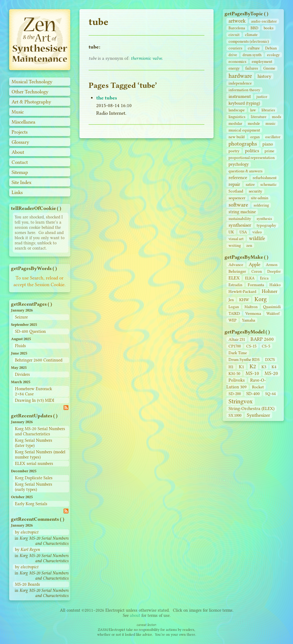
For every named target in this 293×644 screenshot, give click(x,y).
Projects (20, 132)
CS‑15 (251, 346)
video (257, 232)
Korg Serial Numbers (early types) (34, 487)
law (253, 110)
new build (237, 137)
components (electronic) (249, 41)
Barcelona (237, 28)
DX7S (270, 360)
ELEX (234, 278)
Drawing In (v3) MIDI (35, 400)
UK (231, 232)
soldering (261, 205)
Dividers (22, 374)
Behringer (237, 271)
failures (252, 68)
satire (250, 184)
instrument (240, 96)
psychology (239, 164)
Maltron (251, 307)
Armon (272, 265)
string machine (242, 212)
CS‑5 (266, 346)
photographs (243, 144)
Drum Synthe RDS (244, 360)
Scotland (236, 191)
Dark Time (238, 353)
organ (255, 137)
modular (235, 123)
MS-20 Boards (27, 584)
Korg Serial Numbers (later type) (34, 443)
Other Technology (30, 92)
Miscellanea (24, 122)
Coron (257, 271)
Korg (261, 299)
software (238, 205)
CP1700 (235, 346)
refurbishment (265, 178)
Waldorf (273, 313)
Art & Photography (31, 102)
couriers (235, 48)
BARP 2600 (262, 339)
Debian (271, 48)
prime (269, 151)
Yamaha (249, 320)
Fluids (20, 346)
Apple (255, 264)
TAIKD (234, 313)
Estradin (235, 285)
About (18, 152)
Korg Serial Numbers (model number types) (40, 455)
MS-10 (252, 373)
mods (277, 117)
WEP (233, 320)
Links (17, 192)
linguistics (237, 117)
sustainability (240, 219)
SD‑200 (235, 394)
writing (235, 245)
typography (266, 225)
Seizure (21, 317)
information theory (244, 90)
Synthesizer (258, 415)
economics (237, 61)
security (255, 191)
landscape (237, 110)
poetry (234, 151)
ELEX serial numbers (34, 464)
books (269, 28)
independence (240, 83)
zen (249, 245)
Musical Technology (32, 82)
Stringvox (241, 401)
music (271, 123)
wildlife (257, 238)
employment (262, 61)
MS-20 (271, 373)
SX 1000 (235, 415)
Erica (264, 278)
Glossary (20, 142)
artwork (237, 21)
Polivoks (237, 380)
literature (259, 117)
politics (252, 151)
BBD (254, 28)
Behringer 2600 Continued (39, 360)
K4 (274, 367)
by (27, 532)
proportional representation (252, 158)
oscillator (273, 137)
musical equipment (244, 130)
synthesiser (240, 225)
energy (234, 68)
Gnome (269, 68)
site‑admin (260, 198)
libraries (268, 110)
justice (262, 97)
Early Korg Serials (31, 504)
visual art (236, 239)
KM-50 (234, 374)
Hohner (270, 291)
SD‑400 (253, 394)
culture (254, 48)
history (264, 76)
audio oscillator (264, 21)
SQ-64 (270, 394)
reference (238, 178)
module (254, 123)
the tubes (107, 98)
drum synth (252, 55)
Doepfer (274, 271)
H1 (231, 367)
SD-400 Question (30, 331)
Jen (231, 300)
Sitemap (20, 172)
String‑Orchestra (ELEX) (251, 409)
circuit (234, 35)
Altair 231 (237, 339)
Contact (20, 162)
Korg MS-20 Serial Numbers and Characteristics (40, 431)
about (135, 615)
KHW (244, 300)
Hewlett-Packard (242, 291)
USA (243, 232)
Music (18, 112)
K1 (242, 367)
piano (268, 144)
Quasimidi (272, 307)
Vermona (253, 313)
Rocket (258, 387)
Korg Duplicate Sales (34, 478)
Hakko (275, 285)
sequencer (237, 198)
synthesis (264, 219)
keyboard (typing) (244, 103)
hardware (240, 76)
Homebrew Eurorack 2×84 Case (33, 391)
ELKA (250, 278)
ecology (273, 55)
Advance (236, 265)
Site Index (22, 182)
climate (251, 35)
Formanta (256, 285)
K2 (253, 366)
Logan (234, 307)
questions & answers (245, 171)
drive (233, 55)
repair (234, 184)
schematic (269, 184)
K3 (264, 367)
